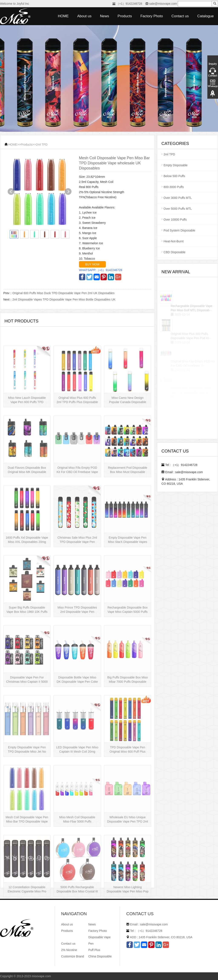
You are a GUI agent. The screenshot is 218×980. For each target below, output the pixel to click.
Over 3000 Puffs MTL (178, 198)
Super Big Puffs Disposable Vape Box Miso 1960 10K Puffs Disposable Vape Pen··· (27, 643)
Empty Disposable (176, 165)
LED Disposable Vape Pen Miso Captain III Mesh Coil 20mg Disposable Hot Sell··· (77, 783)
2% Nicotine (69, 950)
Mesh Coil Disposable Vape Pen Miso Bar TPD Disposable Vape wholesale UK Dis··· (27, 853)
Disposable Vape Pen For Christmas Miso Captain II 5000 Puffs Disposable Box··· (27, 713)
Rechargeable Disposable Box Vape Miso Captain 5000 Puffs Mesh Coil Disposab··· (128, 643)
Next (68, 192)
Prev (11, 192)
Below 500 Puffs (174, 176)
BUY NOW (93, 264)
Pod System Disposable (179, 230)
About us (84, 16)
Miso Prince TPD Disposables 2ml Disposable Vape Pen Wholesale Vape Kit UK (77, 643)
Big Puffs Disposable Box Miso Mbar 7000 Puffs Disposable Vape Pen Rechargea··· (128, 713)
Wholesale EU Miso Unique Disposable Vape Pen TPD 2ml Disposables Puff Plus (128, 853)
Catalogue (205, 16)
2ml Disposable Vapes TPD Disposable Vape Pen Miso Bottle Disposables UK (64, 299)
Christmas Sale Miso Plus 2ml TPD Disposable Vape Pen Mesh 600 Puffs (77, 573)
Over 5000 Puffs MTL (178, 209)
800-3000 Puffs (174, 187)
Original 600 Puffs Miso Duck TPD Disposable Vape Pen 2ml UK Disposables (63, 293)
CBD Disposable (174, 252)
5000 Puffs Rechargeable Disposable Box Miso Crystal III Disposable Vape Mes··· (77, 923)
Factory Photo (152, 16)
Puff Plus (94, 950)
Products (125, 16)
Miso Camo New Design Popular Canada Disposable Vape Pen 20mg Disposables (128, 433)
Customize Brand (72, 956)
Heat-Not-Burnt (174, 241)
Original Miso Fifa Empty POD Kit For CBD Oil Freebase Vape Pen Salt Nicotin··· (77, 503)
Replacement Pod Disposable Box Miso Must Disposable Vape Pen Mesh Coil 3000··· (128, 503)
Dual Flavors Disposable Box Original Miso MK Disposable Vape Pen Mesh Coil (27, 503)
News (105, 16)
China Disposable (100, 956)
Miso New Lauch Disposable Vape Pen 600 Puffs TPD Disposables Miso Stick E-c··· (27, 433)
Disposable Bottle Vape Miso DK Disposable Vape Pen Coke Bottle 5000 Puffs (77, 713)
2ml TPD (42, 145)
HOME (63, 16)
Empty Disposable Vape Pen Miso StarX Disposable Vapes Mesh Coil (128, 573)
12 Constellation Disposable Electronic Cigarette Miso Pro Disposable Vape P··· (27, 923)
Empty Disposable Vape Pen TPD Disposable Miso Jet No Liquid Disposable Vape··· (27, 783)
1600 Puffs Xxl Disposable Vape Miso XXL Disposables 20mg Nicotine (27, 573)
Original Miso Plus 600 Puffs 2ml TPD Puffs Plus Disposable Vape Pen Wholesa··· (77, 433)
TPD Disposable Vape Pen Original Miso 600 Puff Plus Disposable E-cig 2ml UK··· (128, 783)
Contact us (180, 16)
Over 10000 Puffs (175, 220)
